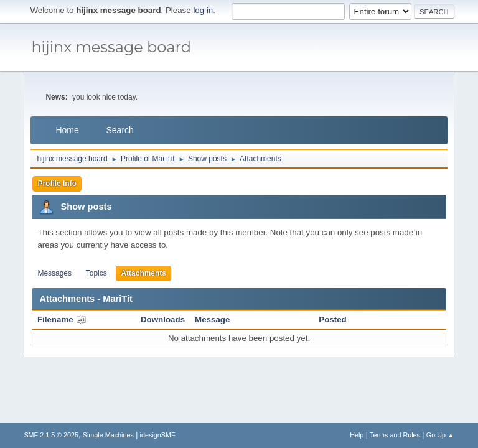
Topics (96, 273)
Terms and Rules (395, 435)
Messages (54, 273)
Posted (332, 320)
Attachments (143, 273)
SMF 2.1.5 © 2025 (51, 435)
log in (203, 10)
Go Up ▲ (440, 435)
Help (357, 435)
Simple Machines (108, 435)
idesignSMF (158, 435)
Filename (62, 320)
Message (212, 320)
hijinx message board (111, 47)
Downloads (163, 320)
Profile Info (57, 184)
